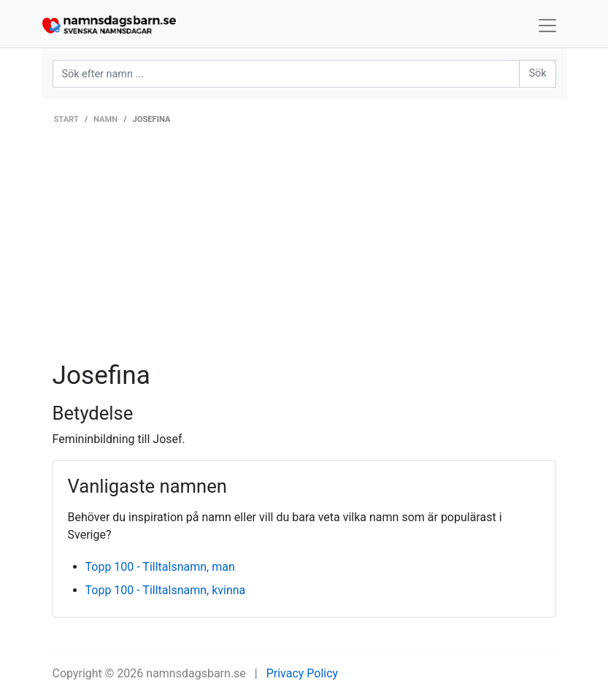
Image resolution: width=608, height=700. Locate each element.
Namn (105, 119)
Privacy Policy (303, 673)
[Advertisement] (304, 250)
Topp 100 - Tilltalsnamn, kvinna (166, 590)
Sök (537, 73)
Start (66, 119)
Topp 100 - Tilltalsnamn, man (160, 567)
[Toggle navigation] (547, 26)
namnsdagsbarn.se (196, 673)
